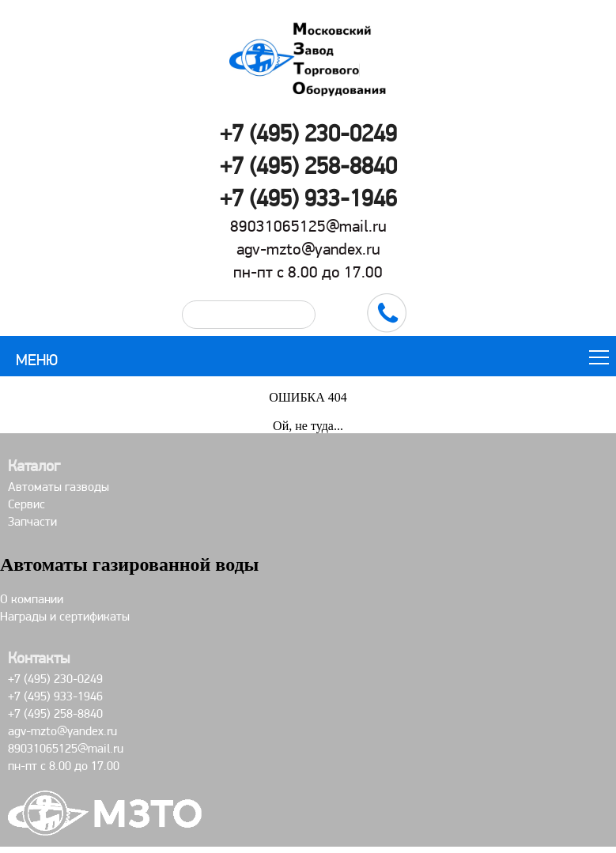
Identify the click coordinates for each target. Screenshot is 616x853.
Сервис (26, 504)
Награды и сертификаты (65, 616)
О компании (32, 599)
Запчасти (32, 521)
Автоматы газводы (59, 487)
